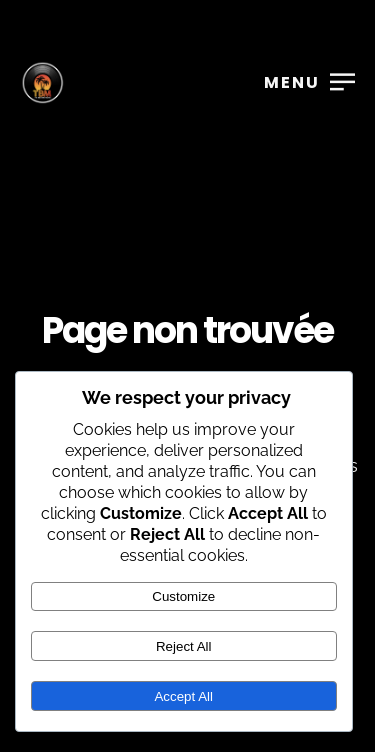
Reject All (184, 646)
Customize (183, 596)
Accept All (183, 696)
